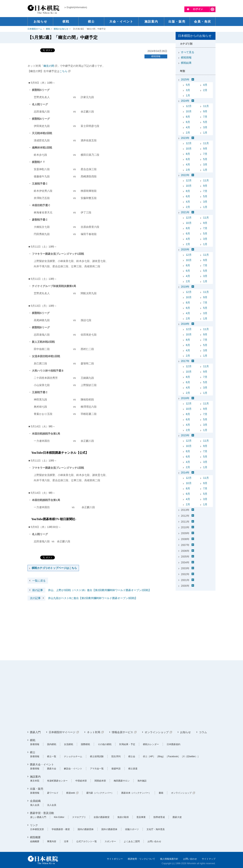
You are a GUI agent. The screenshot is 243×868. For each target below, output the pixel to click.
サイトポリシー (115, 859)
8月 (188, 117)
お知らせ (185, 732)
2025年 (185, 79)
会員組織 (35, 801)
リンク (34, 825)
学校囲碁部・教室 (61, 829)
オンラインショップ (157, 732)
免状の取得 (123, 817)
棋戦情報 (156, 56)
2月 (205, 90)
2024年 (185, 101)
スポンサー (110, 841)
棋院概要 (35, 837)
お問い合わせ (154, 841)
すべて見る (188, 52)
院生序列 (116, 756)
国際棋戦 (85, 744)
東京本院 (35, 781)
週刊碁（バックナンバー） (100, 793)
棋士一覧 (52, 756)
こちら (63, 71)
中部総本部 (81, 781)
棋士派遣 (133, 769)
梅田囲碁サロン (122, 781)
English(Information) (77, 7)
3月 (188, 90)
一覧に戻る (39, 581)
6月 (188, 122)
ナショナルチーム (73, 756)
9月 (205, 111)
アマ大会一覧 (97, 769)
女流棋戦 (69, 744)
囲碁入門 (35, 732)
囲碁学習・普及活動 (42, 813)
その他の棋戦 (105, 744)
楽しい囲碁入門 (38, 817)
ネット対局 (94, 732)
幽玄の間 (49, 66)
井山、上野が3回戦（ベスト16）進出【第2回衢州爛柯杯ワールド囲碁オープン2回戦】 (89, 590)
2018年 (185, 324)
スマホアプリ (79, 817)
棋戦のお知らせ (61, 29)
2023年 (185, 138)
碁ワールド (53, 793)
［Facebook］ (173, 756)
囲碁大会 (52, 769)
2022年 (185, 175)
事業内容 (52, 841)
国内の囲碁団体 (86, 829)
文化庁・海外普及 (156, 829)
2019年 (185, 287)
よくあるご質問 (132, 841)
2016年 (185, 398)
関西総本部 (100, 781)
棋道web (71, 793)
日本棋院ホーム (35, 29)
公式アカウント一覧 (87, 841)
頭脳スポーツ (132, 829)
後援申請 (116, 769)
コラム (203, 732)
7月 (205, 117)
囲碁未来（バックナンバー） (136, 793)
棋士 (33, 752)
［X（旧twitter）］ (190, 756)
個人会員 (35, 805)
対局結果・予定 (127, 744)
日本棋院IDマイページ (62, 732)
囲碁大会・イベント (42, 764)
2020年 (185, 249)
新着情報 (35, 744)
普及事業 (141, 817)
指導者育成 (159, 817)
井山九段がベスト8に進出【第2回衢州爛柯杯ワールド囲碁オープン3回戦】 (82, 598)
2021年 (185, 212)
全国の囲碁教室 (102, 817)
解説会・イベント (73, 769)
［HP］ (151, 756)
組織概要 (35, 841)
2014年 (185, 473)
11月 (206, 106)
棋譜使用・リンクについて (141, 859)
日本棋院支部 (37, 829)
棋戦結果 (186, 63)
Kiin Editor (59, 817)
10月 (189, 111)
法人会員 (52, 805)
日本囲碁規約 (174, 744)
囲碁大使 (177, 817)
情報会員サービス (122, 732)
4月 (205, 85)
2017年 (185, 361)
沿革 (66, 841)
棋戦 (48, 29)
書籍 (161, 793)
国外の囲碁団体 (109, 829)
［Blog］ (160, 756)
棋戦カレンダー (151, 744)
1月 (188, 95)
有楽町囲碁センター (57, 781)
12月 (189, 106)
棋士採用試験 (97, 756)
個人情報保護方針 (169, 859)
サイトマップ (209, 859)
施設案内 (35, 777)
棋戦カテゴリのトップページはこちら (54, 568)
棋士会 (132, 756)
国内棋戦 (52, 744)
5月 (188, 85)
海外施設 (142, 781)
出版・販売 (37, 789)
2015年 (185, 435)
